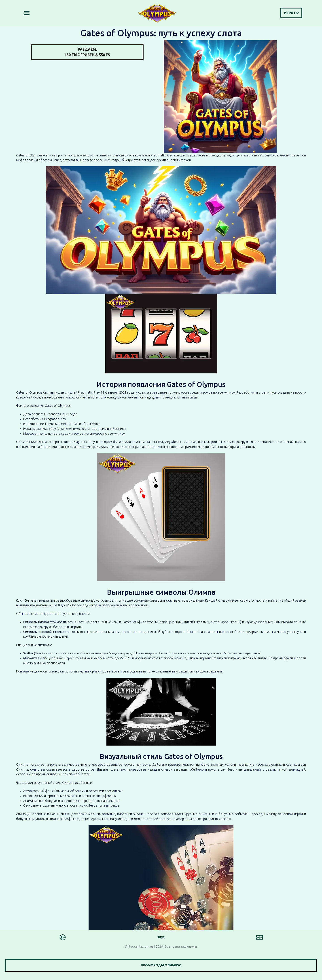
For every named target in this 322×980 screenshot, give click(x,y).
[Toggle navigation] (27, 13)
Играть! (291, 13)
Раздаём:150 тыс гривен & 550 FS (87, 52)
